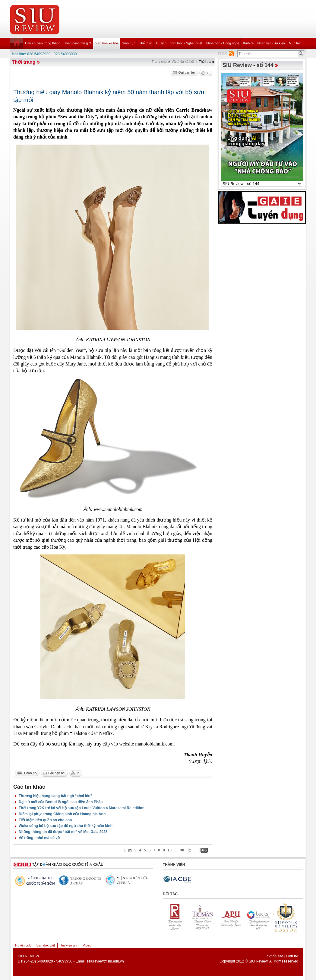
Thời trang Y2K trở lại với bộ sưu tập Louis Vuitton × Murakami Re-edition (82, 808)
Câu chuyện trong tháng (43, 43)
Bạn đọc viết (46, 945)
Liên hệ (292, 956)
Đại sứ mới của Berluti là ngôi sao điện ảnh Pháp (61, 802)
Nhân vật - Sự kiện (271, 43)
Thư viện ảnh (69, 945)
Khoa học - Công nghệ (223, 43)
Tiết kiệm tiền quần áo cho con (45, 820)
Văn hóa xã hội (106, 43)
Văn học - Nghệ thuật (186, 43)
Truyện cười (23, 945)
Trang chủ (159, 62)
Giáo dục (129, 43)
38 (182, 850)
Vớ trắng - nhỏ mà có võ (39, 838)
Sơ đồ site (275, 956)
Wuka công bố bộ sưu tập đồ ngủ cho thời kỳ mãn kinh (66, 826)
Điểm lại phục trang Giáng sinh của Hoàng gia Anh (62, 814)
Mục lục (295, 43)
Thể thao (145, 43)
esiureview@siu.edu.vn (105, 961)
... (176, 850)
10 (170, 850)
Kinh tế (248, 43)
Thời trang (24, 62)
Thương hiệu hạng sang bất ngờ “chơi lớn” (55, 796)
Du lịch (161, 43)
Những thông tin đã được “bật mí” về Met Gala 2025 (63, 832)
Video (87, 945)
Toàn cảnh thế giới (78, 43)
